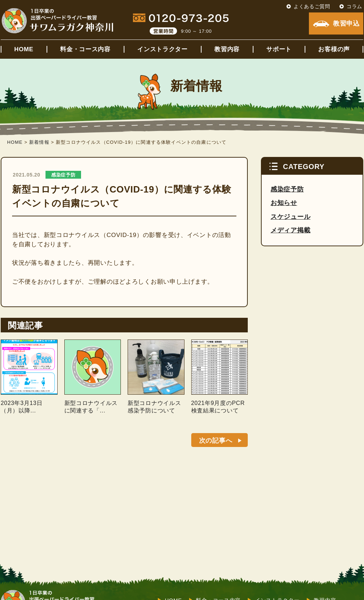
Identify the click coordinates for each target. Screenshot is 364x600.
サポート (279, 49)
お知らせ (284, 203)
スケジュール (290, 217)
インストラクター (162, 49)
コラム (354, 6)
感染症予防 (63, 175)
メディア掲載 (290, 230)
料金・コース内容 (85, 49)
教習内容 (227, 49)
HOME (24, 49)
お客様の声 (334, 49)
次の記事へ (216, 441)
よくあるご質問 (312, 6)
